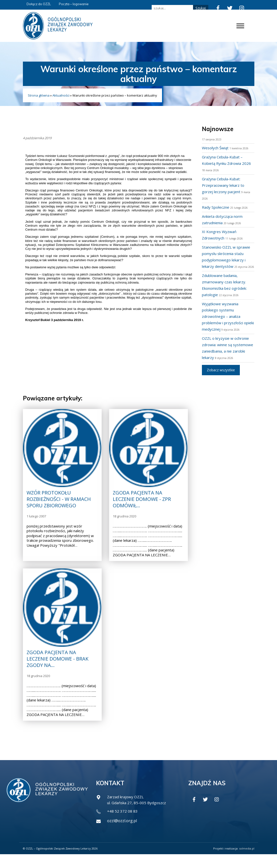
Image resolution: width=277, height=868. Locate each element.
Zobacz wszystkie (221, 383)
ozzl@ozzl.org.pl (122, 834)
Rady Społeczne (216, 207)
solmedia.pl (247, 862)
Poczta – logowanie (74, 4)
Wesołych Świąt (216, 148)
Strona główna (39, 95)
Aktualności (61, 95)
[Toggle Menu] (240, 26)
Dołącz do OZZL (39, 4)
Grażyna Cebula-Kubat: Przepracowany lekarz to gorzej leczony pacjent (225, 185)
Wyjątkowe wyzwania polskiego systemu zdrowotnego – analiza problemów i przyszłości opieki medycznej (224, 323)
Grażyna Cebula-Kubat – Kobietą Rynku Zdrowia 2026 (224, 163)
